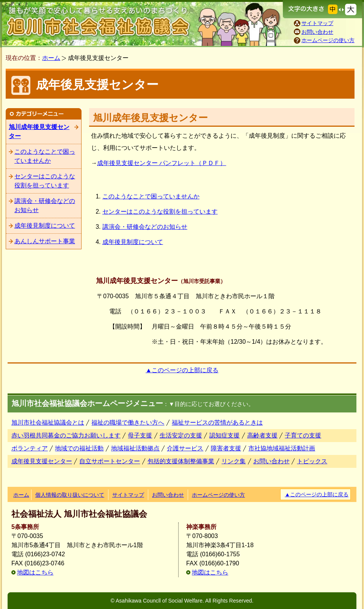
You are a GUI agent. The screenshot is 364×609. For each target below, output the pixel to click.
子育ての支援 (303, 435)
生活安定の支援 (181, 435)
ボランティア (30, 448)
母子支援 (140, 435)
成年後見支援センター (42, 461)
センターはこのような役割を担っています (160, 212)
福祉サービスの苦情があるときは (217, 423)
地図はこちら (35, 572)
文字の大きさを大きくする (351, 9)
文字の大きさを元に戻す (333, 9)
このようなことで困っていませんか (151, 196)
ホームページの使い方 (328, 40)
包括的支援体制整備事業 (181, 461)
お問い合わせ (317, 32)
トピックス (312, 461)
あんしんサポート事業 (45, 241)
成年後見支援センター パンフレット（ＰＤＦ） (162, 163)
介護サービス (185, 448)
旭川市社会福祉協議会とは (48, 423)
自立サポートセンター (110, 461)
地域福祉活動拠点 (135, 448)
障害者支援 (226, 448)
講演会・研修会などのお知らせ (145, 227)
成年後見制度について (133, 242)
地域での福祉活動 (79, 448)
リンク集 (234, 461)
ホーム (51, 58)
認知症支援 (224, 435)
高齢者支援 (262, 435)
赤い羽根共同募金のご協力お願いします (66, 435)
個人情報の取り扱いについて (70, 495)
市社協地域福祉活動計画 (282, 448)
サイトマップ (317, 23)
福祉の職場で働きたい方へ (128, 423)
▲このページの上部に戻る (182, 370)
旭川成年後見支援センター (39, 131)
